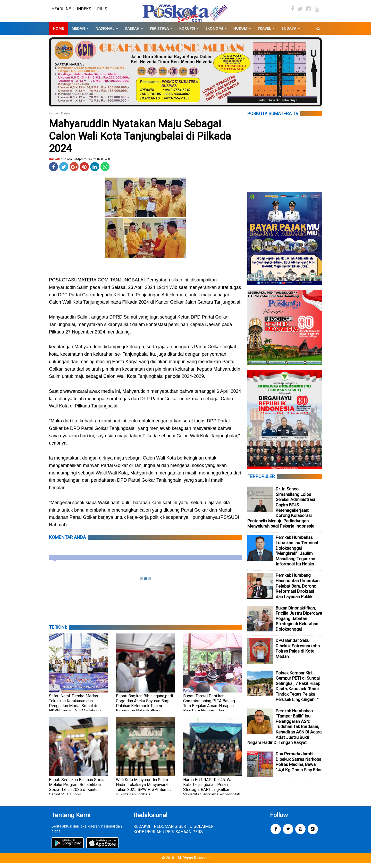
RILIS (102, 11)
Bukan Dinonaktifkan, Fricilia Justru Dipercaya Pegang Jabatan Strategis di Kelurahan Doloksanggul (299, 624)
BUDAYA (289, 33)
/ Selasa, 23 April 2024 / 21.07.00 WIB (85, 164)
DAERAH (132, 33)
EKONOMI (214, 33)
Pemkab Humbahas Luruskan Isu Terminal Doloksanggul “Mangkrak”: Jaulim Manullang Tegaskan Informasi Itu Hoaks (297, 556)
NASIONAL (105, 33)
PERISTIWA (159, 33)
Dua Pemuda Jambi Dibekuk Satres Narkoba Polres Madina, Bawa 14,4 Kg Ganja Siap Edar (299, 767)
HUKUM (240, 33)
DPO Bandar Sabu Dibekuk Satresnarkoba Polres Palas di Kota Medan (298, 654)
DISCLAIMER (202, 832)
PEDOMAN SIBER (170, 832)
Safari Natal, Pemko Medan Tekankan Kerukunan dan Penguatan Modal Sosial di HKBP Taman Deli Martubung (75, 708)
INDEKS (84, 11)
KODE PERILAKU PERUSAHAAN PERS (168, 837)
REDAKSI (142, 832)
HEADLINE (61, 11)
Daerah (66, 118)
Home (58, 33)
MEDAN (78, 33)
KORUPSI (187, 33)
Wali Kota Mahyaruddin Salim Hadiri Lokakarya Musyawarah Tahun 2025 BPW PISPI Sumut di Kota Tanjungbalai (143, 792)
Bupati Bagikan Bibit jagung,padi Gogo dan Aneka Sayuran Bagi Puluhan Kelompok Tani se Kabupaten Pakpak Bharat (144, 708)
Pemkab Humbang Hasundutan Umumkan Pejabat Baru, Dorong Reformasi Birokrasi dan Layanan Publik (298, 591)
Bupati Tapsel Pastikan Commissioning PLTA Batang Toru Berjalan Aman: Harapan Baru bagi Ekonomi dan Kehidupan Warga (209, 711)
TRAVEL (264, 33)
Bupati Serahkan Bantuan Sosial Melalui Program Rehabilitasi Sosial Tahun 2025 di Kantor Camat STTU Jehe (77, 792)
